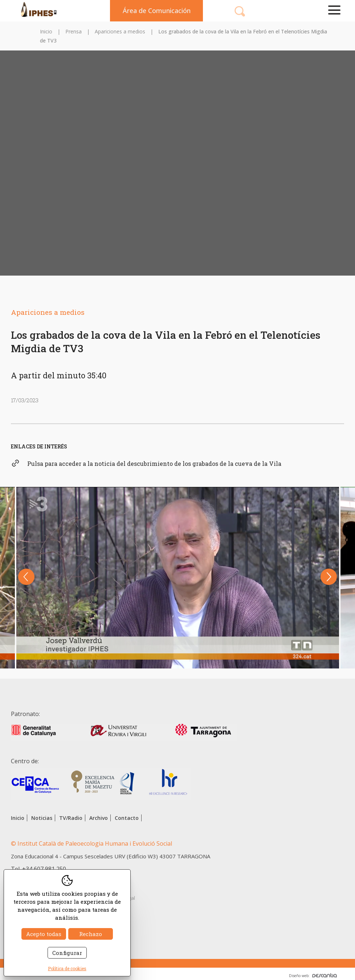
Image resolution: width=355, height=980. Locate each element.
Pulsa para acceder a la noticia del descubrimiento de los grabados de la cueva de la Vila (154, 463)
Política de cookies (67, 968)
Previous (26, 577)
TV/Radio (71, 818)
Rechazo (91, 934)
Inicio (46, 31)
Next (329, 577)
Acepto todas (44, 934)
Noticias (42, 818)
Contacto (127, 818)
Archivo (99, 818)
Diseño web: (313, 976)
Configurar (67, 953)
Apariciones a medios (120, 31)
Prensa (74, 31)
